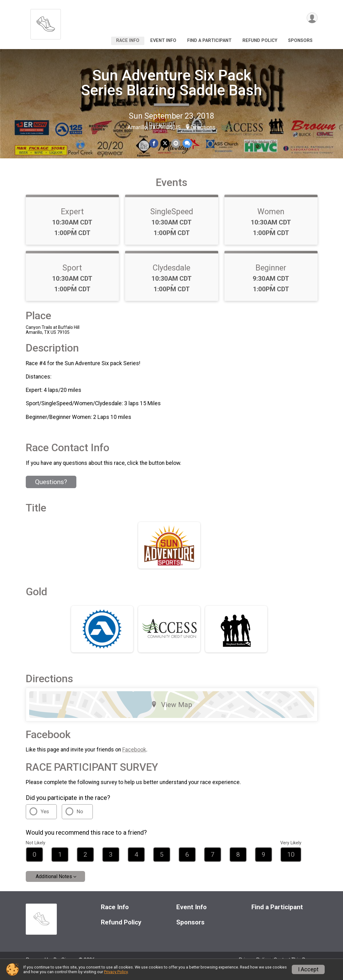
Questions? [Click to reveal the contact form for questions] (51, 491)
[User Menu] (312, 18)
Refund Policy (260, 41)
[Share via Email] (176, 143)
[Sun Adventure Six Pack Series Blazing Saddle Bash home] (46, 23)
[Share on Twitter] (165, 143)
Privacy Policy (116, 972)
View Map (171, 713)
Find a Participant (209, 41)
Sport (72, 276)
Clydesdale (171, 276)
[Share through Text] (187, 143)
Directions (203, 127)
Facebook (134, 758)
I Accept (308, 969)
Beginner (271, 276)
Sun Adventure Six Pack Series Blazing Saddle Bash (171, 83)
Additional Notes (54, 885)
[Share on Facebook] (154, 143)
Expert (72, 220)
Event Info (163, 41)
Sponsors (300, 41)
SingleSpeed (172, 220)
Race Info (128, 41)
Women (271, 220)
